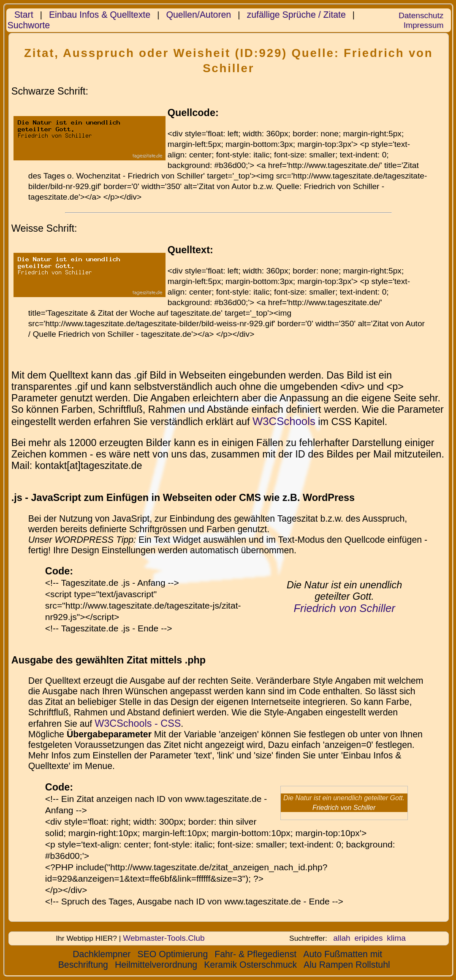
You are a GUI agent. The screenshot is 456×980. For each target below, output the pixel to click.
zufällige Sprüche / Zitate (296, 15)
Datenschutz (421, 15)
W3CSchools (284, 421)
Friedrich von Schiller (344, 608)
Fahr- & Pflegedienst (255, 954)
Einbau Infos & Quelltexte (100, 15)
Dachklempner (102, 954)
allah (342, 938)
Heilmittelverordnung (156, 965)
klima (396, 938)
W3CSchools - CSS (138, 723)
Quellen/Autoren (198, 15)
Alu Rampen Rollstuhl (347, 965)
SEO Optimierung (172, 954)
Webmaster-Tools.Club (164, 938)
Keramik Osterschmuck (250, 965)
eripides (368, 938)
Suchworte (29, 25)
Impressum (424, 25)
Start (24, 15)
